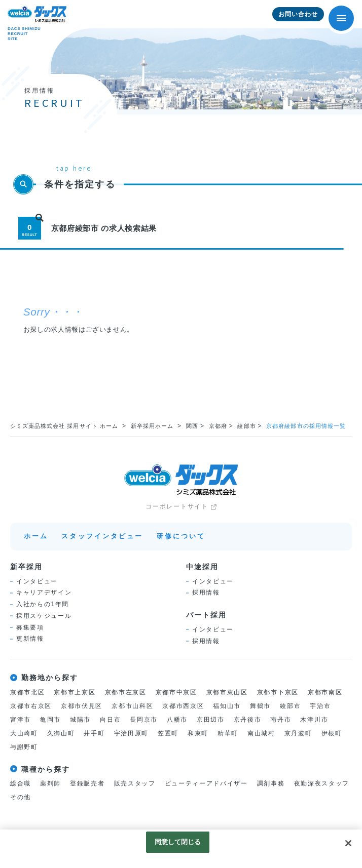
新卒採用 (26, 567)
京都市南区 (325, 692)
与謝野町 (24, 747)
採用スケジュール (44, 616)
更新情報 (30, 639)
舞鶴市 (260, 706)
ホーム (36, 536)
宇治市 (320, 706)
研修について (181, 536)
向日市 (110, 720)
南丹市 (281, 720)
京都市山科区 (132, 706)
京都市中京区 (176, 692)
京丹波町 (298, 733)
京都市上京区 (75, 692)
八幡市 (177, 720)
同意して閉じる (178, 842)
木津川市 (314, 720)
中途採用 (202, 567)
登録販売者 (87, 783)
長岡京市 (144, 720)
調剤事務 (271, 783)
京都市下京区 (278, 692)
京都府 (218, 426)
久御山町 (61, 733)
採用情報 (206, 593)
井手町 (94, 733)
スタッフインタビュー (102, 536)
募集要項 (30, 627)
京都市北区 (27, 692)
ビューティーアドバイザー (206, 783)
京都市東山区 (227, 692)
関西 (192, 426)
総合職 (21, 783)
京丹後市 (248, 720)
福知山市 (227, 706)
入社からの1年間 (43, 604)
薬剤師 (50, 783)
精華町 (228, 733)
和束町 (198, 733)
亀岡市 (50, 720)
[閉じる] (348, 843)
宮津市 (21, 720)
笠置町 (168, 733)
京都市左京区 (126, 692)
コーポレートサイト (177, 506)
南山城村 (261, 733)
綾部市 (246, 426)
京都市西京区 (183, 706)
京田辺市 (211, 720)
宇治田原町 (131, 733)
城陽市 (80, 720)
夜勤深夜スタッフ (322, 783)
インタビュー (37, 581)
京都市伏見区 (82, 706)
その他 (21, 797)
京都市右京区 (31, 706)
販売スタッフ (135, 783)
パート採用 (206, 615)
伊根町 (332, 733)
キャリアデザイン (44, 593)
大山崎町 (24, 733)
